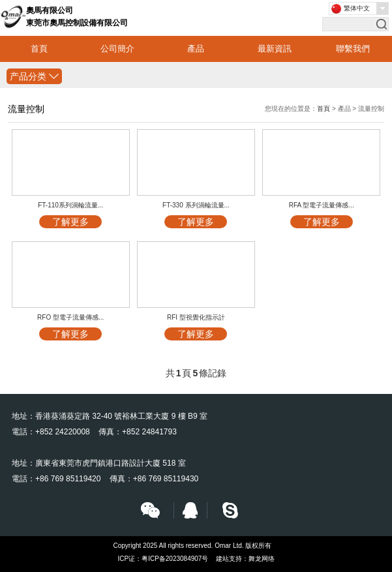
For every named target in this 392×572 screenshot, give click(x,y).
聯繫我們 (353, 49)
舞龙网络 (262, 559)
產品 (196, 49)
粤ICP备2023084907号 (175, 559)
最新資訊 (275, 49)
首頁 (39, 49)
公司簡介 (117, 49)
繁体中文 (357, 8)
